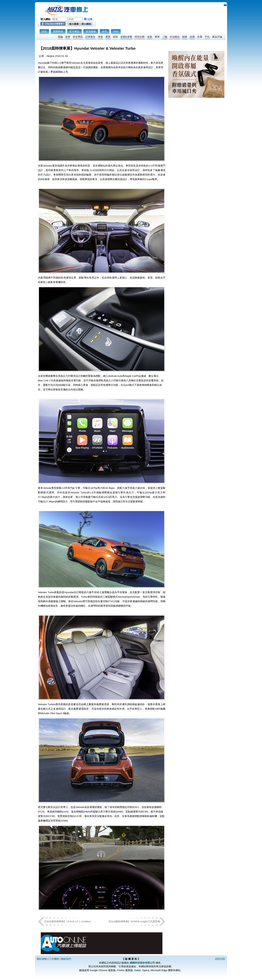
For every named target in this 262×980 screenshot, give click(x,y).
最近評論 (217, 37)
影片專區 (74, 31)
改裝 (150, 37)
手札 (207, 37)
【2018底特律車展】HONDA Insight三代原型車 (134, 921)
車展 (100, 37)
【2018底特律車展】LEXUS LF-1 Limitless (67, 921)
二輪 (165, 37)
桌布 (104, 31)
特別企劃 (140, 37)
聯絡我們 (66, 959)
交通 (200, 37)
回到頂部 (220, 959)
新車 (68, 37)
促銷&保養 (126, 37)
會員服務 (91, 31)
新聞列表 (58, 31)
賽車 (157, 37)
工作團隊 (54, 959)
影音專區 (78, 37)
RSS (116, 31)
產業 (108, 37)
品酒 (192, 37)
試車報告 (90, 37)
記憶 (90, 19)
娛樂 (185, 37)
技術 (115, 37)
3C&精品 (175, 37)
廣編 (60, 37)
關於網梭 (42, 959)
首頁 (44, 31)
